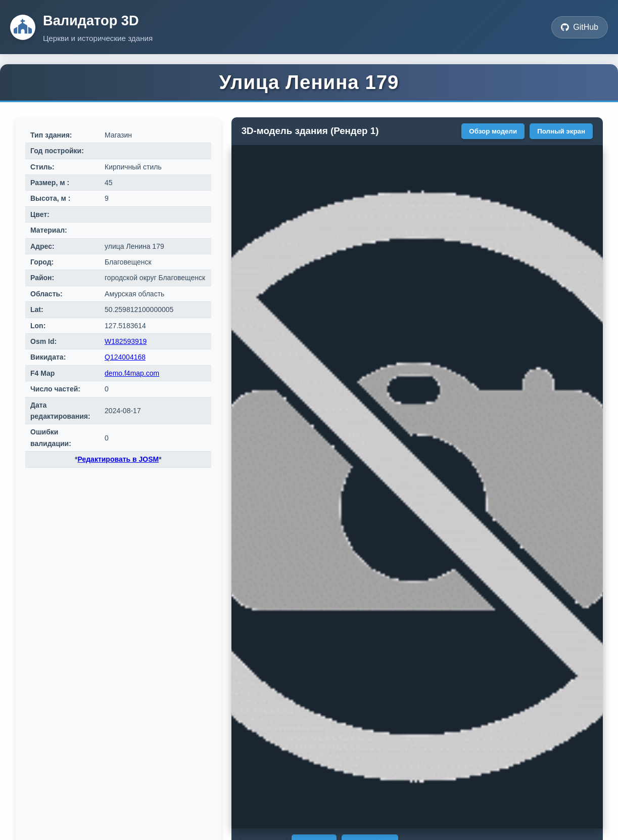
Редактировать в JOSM (118, 459)
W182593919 (126, 341)
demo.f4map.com (132, 373)
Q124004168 (125, 357)
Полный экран (561, 131)
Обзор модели (493, 131)
